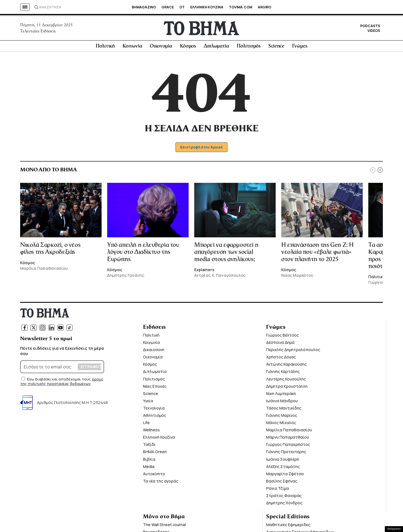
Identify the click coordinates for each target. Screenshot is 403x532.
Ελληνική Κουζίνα (159, 439)
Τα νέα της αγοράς (161, 483)
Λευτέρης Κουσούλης (286, 380)
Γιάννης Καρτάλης (283, 373)
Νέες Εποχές (155, 388)
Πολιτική (105, 48)
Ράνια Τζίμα (277, 490)
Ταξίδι (149, 446)
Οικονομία (161, 48)
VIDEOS (374, 31)
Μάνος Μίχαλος (281, 424)
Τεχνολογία (154, 410)
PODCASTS (370, 27)
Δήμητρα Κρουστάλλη (287, 388)
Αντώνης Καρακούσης (286, 366)
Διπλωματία (216, 48)
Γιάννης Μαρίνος (282, 417)
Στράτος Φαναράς (284, 497)
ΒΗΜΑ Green (155, 453)
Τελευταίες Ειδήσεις (38, 32)
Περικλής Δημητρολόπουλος (293, 351)
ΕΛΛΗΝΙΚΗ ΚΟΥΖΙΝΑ (207, 7)
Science (276, 48)
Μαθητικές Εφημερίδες (288, 526)
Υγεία (148, 402)
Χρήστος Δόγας (281, 359)
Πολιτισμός (249, 48)
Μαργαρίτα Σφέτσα (285, 475)
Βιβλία (149, 461)
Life (146, 424)
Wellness (151, 431)
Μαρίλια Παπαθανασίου (289, 431)
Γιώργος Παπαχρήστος (288, 446)
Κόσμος (188, 48)
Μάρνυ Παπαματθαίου (288, 439)
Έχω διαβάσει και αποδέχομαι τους (59, 381)
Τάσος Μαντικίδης (284, 410)
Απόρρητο (394, 529)
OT (182, 7)
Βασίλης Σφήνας (282, 483)
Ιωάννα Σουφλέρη (283, 461)
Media (149, 468)
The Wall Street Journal (164, 526)
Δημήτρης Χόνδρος (284, 504)
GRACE (168, 7)
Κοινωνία (132, 48)
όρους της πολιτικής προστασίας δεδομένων (62, 383)
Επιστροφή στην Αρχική (202, 149)
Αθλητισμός (155, 417)
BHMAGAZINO (144, 7)
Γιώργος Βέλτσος (283, 337)
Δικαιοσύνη (154, 351)
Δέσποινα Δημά (280, 344)
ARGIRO (264, 7)
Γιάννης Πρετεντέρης (286, 453)
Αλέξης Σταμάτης (283, 468)
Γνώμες (300, 48)
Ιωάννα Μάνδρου (282, 402)
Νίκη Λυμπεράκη (281, 395)
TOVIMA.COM (241, 7)
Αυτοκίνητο (154, 475)
